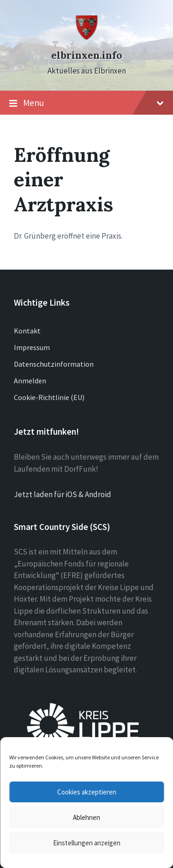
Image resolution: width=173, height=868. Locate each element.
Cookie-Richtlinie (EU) (49, 397)
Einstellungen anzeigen (87, 843)
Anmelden (30, 381)
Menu (86, 103)
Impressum (32, 347)
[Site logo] (87, 38)
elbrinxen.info (87, 55)
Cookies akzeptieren (87, 792)
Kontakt (27, 331)
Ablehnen (86, 817)
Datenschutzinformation (54, 364)
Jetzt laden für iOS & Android (63, 494)
